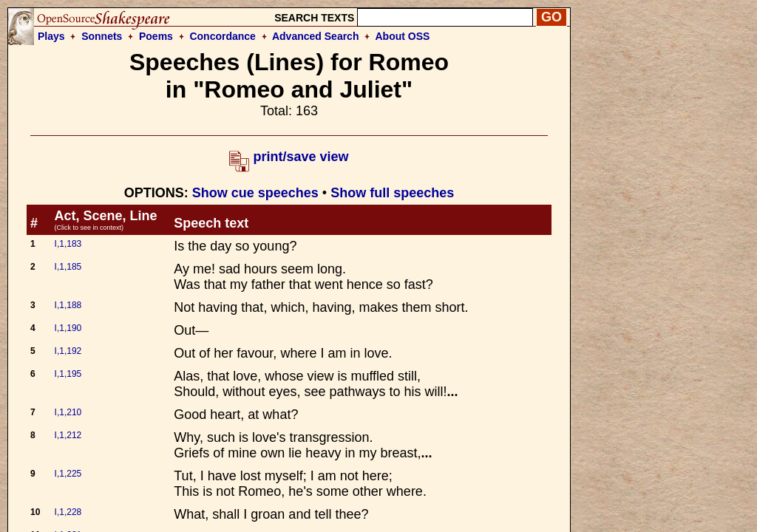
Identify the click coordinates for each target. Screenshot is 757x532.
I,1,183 (68, 244)
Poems (156, 36)
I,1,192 (68, 351)
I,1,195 (68, 374)
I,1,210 (68, 412)
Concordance (222, 36)
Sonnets (102, 36)
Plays (51, 36)
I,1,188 (68, 305)
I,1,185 (68, 267)
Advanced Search (316, 36)
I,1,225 (68, 474)
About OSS (403, 36)
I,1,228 (68, 512)
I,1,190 (68, 328)
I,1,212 (68, 435)
